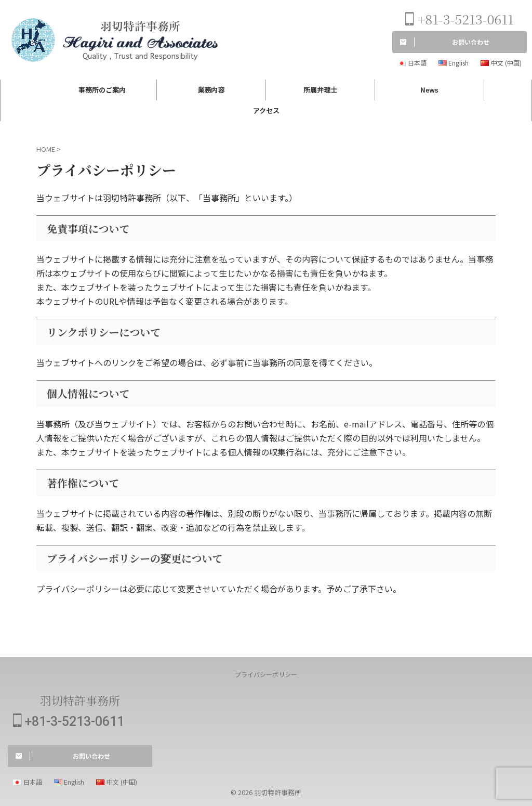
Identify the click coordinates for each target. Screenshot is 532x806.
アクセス (266, 110)
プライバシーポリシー (266, 674)
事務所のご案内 (102, 90)
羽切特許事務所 (80, 700)
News (429, 90)
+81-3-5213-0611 (460, 19)
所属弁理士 (320, 90)
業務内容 (211, 90)
